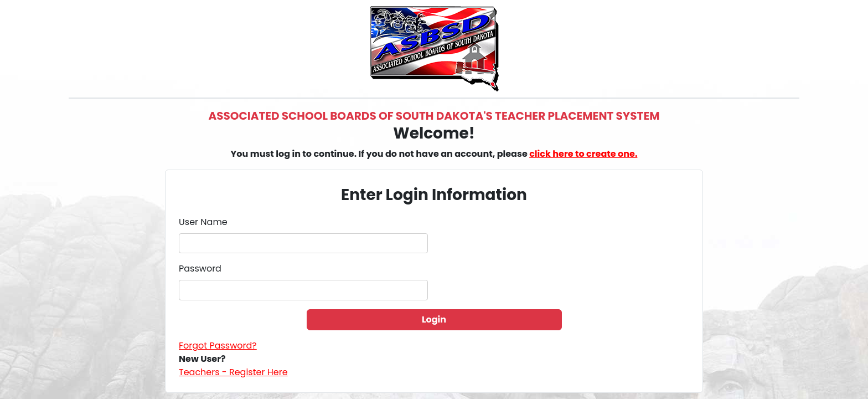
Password (200, 268)
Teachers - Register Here (233, 372)
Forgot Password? (218, 346)
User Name (203, 222)
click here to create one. (583, 154)
